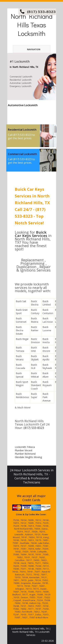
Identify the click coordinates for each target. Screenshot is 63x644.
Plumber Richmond (25, 454)
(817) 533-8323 (41, 12)
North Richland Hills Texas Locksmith (32, 25)
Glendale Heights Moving (28, 457)
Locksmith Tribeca (25, 447)
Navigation (28, 49)
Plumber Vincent (24, 450)
